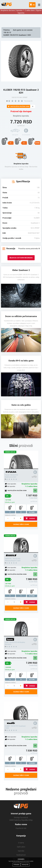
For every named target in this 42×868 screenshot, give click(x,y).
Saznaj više (25, 865)
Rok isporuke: (11, 486)
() (33, 5)
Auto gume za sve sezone (23, 30)
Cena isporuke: (12, 484)
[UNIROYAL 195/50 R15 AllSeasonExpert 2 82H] (21, 543)
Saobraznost (21, 855)
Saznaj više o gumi (21, 524)
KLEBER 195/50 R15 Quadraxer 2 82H (17, 35)
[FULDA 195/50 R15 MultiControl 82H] (21, 460)
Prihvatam (17, 865)
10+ (35, 491)
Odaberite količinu (10, 515)
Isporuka (21, 851)
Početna (7, 30)
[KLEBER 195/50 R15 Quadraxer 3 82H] (21, 711)
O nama (21, 843)
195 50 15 (7, 33)
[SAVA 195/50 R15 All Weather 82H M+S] (21, 627)
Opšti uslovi (21, 847)
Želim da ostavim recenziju (21, 258)
